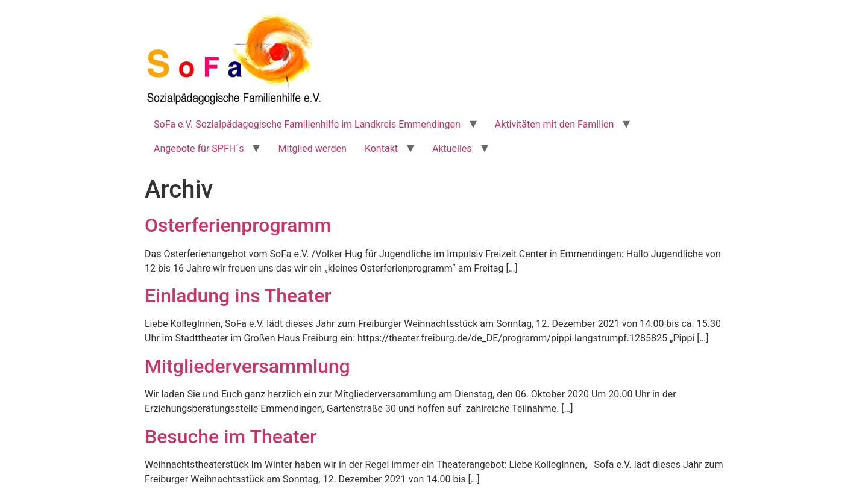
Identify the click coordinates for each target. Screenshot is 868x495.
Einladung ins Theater (238, 296)
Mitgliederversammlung (247, 366)
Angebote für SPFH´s (199, 148)
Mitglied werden (312, 148)
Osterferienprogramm (238, 225)
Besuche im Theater (231, 437)
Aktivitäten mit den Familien (555, 124)
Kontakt (381, 148)
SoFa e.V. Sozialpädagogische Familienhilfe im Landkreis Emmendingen (307, 124)
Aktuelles (452, 148)
